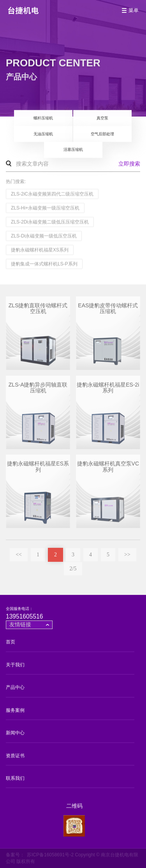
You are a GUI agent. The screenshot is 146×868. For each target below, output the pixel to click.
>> (127, 557)
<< (19, 557)
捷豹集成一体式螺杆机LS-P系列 (44, 264)
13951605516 (24, 616)
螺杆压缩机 (43, 118)
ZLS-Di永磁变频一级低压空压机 (44, 236)
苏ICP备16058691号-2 (50, 855)
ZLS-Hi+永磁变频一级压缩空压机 (45, 208)
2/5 (73, 571)
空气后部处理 (102, 134)
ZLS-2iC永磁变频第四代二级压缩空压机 (52, 194)
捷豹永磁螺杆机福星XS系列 (40, 250)
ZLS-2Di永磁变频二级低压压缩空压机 (50, 222)
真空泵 (102, 118)
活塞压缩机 (73, 150)
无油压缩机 (43, 134)
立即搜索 (129, 164)
